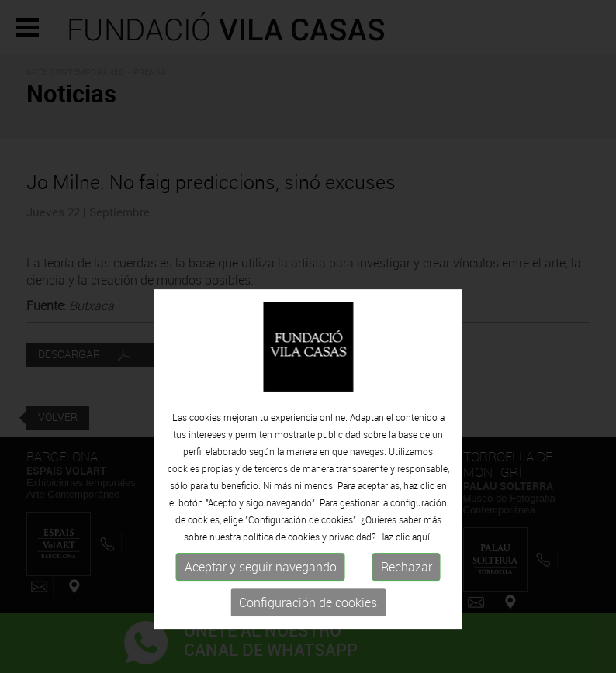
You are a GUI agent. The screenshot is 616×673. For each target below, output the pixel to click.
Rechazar (407, 600)
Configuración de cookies (308, 636)
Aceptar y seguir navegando (261, 600)
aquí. (422, 570)
